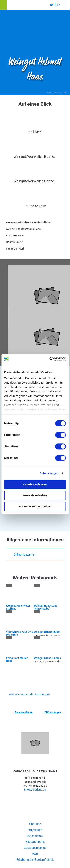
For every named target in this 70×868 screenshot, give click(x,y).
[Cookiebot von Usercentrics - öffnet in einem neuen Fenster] (50, 359)
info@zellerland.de (35, 790)
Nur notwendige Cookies (35, 506)
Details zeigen (49, 473)
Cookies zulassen (35, 484)
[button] (3, 5)
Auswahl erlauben (35, 495)
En (59, 5)
